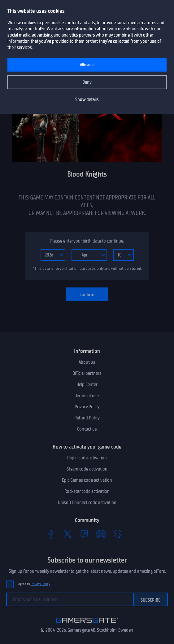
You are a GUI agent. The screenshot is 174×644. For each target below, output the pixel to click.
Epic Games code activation (87, 480)
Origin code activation (87, 458)
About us (87, 362)
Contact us (87, 429)
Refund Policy (87, 418)
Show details (87, 99)
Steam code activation (87, 469)
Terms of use (87, 396)
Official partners (87, 373)
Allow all (87, 65)
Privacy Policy (87, 407)
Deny (87, 82)
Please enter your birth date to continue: (87, 241)
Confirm (87, 295)
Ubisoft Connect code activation (87, 502)
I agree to (33, 584)
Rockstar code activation (87, 491)
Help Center (87, 384)
